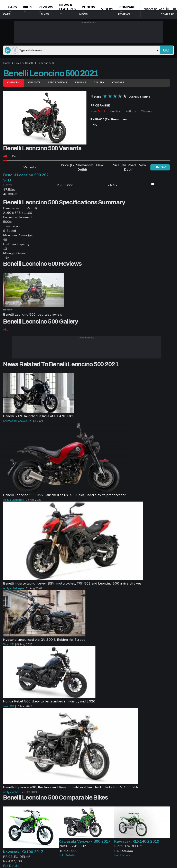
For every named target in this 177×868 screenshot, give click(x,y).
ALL (6, 330)
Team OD (9, 645)
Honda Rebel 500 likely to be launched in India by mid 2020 (49, 701)
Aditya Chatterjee (13, 500)
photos (88, 9)
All (5, 156)
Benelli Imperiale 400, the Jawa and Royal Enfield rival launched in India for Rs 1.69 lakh (71, 787)
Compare (118, 83)
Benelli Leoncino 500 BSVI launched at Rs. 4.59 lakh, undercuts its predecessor (64, 495)
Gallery (99, 83)
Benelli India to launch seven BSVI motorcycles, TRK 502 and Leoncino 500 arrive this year (73, 584)
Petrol (16, 156)
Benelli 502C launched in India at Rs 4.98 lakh (38, 416)
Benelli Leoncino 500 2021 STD (27, 178)
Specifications (58, 83)
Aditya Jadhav (11, 792)
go (166, 50)
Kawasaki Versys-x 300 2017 (85, 841)
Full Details (11, 866)
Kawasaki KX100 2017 (23, 852)
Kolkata (131, 111)
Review (8, 310)
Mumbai (115, 111)
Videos (107, 9)
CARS (12, 9)
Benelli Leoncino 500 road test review (33, 315)
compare (127, 9)
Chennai (147, 111)
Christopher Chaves (15, 421)
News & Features (67, 9)
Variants (34, 83)
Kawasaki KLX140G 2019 (137, 841)
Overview (14, 83)
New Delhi (98, 111)
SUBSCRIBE (150, 9)
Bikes (28, 9)
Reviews (46, 9)
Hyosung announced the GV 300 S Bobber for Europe (44, 640)
